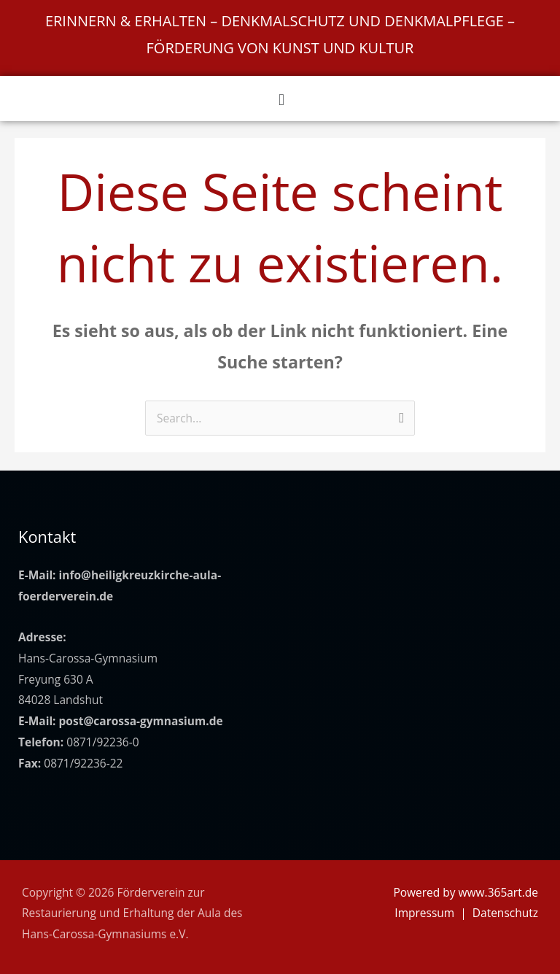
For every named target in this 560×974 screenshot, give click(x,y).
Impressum (424, 913)
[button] (281, 99)
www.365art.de (498, 892)
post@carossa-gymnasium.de (141, 721)
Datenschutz (505, 913)
